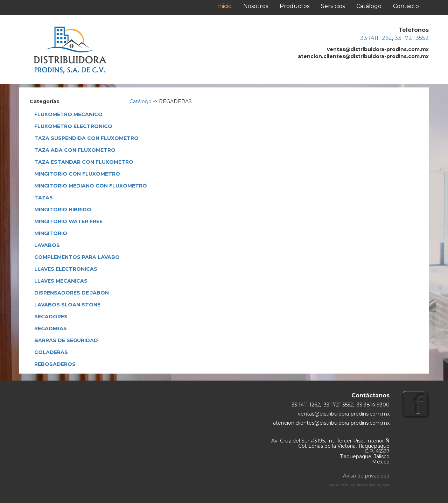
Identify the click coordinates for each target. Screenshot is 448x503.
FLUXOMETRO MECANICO (68, 114)
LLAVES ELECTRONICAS (66, 269)
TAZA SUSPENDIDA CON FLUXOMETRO (86, 138)
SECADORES (51, 317)
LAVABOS (47, 245)
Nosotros (256, 6)
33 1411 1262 (376, 38)
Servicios (333, 6)
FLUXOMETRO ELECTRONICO (73, 126)
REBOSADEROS (55, 364)
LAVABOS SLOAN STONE (67, 305)
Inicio (225, 6)
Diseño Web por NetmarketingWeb (358, 485)
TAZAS (44, 198)
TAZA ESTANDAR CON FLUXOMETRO (84, 162)
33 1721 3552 (412, 38)
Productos (295, 6)
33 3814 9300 (373, 405)
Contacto (406, 6)
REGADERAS (51, 328)
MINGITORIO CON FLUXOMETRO (77, 174)
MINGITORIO (51, 233)
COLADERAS (51, 352)
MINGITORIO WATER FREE (68, 221)
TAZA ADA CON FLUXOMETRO (75, 150)
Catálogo (369, 6)
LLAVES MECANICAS (61, 281)
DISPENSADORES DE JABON (72, 293)
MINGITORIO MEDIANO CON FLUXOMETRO (91, 186)
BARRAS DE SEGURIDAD (66, 340)
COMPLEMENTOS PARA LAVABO (77, 257)
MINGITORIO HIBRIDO (63, 210)
